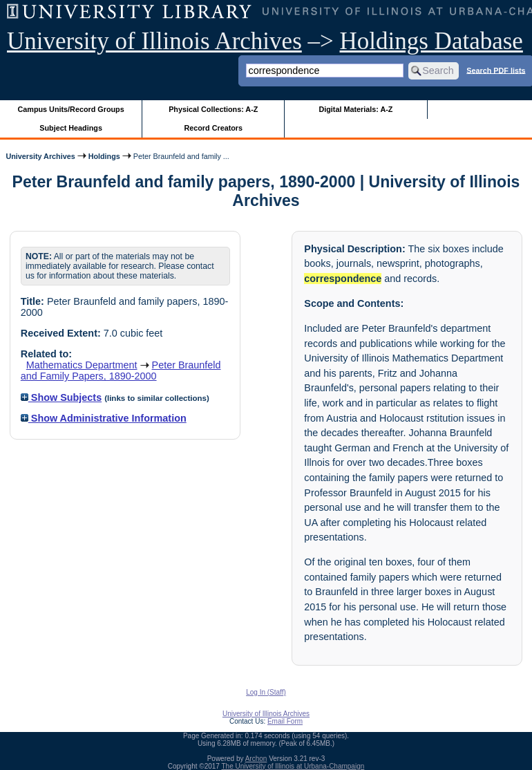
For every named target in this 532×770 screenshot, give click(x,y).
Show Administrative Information (104, 418)
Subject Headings (71, 128)
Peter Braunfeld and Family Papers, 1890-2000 (121, 370)
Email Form (285, 721)
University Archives (40, 156)
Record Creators (213, 128)
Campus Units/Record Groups (71, 109)
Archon (256, 759)
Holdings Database (431, 41)
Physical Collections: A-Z (213, 109)
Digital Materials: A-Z (355, 109)
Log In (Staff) (266, 692)
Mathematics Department (82, 365)
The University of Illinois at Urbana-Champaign (293, 766)
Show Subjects (61, 397)
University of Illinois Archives (154, 41)
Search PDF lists (496, 70)
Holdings (104, 156)
